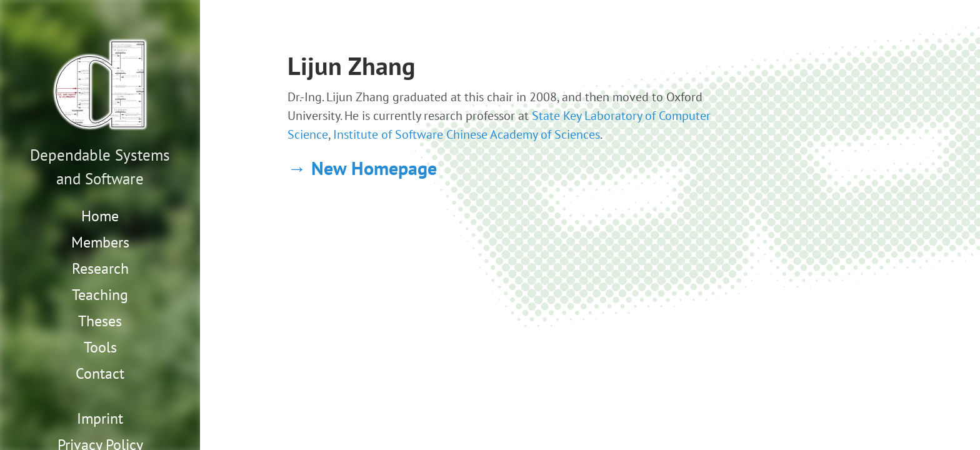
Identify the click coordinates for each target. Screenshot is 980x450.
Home (100, 216)
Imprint (100, 418)
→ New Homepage (362, 168)
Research (100, 268)
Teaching (100, 295)
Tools (100, 347)
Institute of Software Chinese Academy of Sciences (467, 134)
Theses (100, 321)
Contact (100, 373)
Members (100, 242)
